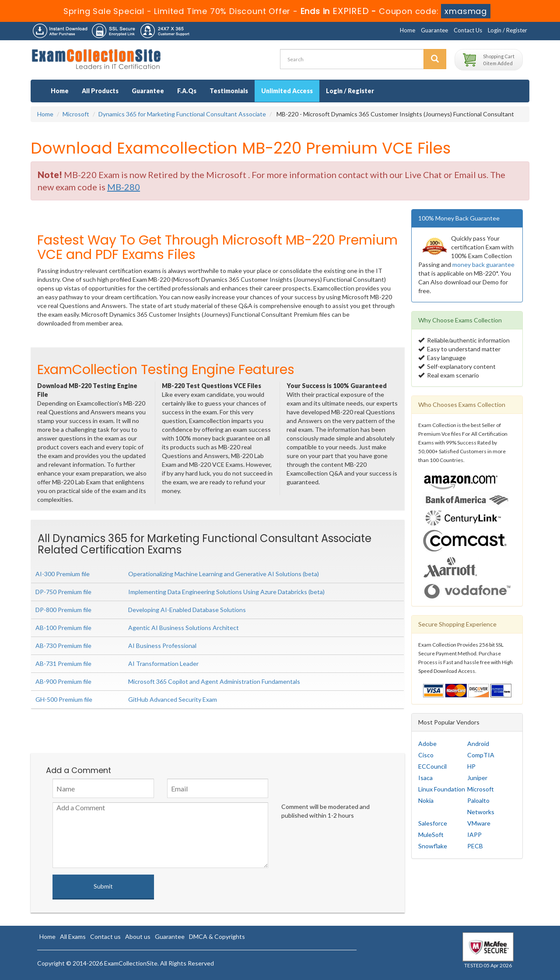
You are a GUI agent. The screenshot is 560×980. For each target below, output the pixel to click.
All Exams (73, 936)
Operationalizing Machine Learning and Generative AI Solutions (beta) (224, 574)
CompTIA (481, 755)
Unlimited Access (287, 91)
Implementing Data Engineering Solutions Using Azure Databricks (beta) (226, 592)
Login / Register (507, 30)
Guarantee (434, 30)
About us (138, 936)
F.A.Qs (187, 91)
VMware (479, 823)
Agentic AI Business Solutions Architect (184, 628)
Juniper (477, 778)
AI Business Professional (162, 646)
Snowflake (433, 846)
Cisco (426, 755)
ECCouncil (432, 766)
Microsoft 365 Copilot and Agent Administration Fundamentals (214, 681)
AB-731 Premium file (63, 663)
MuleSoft (431, 835)
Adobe (427, 744)
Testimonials (229, 91)
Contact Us (468, 30)
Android (478, 744)
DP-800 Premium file (63, 610)
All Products (100, 91)
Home (408, 30)
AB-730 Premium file (63, 646)
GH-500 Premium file (64, 699)
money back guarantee (483, 264)
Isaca (425, 778)
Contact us (105, 936)
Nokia (426, 800)
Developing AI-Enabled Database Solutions (187, 610)
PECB (475, 846)
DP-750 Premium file (63, 592)
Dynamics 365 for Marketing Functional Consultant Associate (182, 114)
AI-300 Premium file (63, 574)
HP (471, 766)
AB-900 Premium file (63, 681)
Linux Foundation (442, 789)
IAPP (474, 835)
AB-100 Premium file (63, 628)
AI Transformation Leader (163, 663)
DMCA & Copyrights (217, 936)
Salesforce (433, 823)
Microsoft (76, 114)
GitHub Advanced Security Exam (173, 699)
